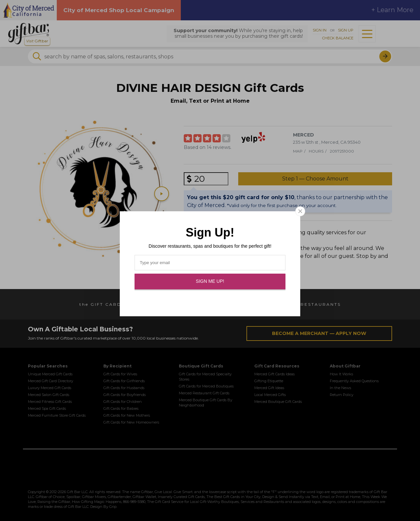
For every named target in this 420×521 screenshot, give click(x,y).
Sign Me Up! (210, 281)
